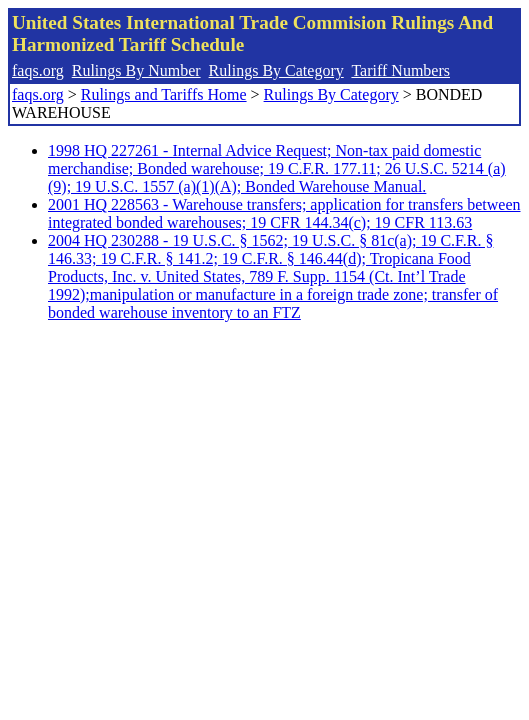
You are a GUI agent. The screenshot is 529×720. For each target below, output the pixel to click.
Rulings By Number (136, 70)
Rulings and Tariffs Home (164, 94)
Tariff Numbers (400, 70)
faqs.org (38, 70)
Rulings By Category (276, 70)
